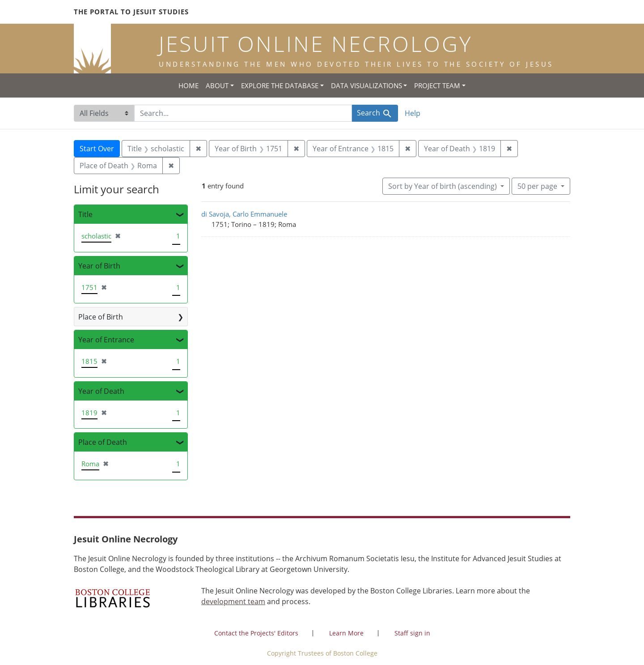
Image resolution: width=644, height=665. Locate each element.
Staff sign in (412, 633)
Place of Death (103, 442)
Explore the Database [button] (280, 85)
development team (233, 601)
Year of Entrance (106, 340)
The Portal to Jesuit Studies (131, 12)
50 (538, 186)
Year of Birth (99, 266)
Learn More (346, 633)
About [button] (217, 85)
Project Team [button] (437, 85)
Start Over (97, 149)
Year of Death (101, 391)
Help (413, 113)
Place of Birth (101, 317)
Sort (443, 186)
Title (85, 214)
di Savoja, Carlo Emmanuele (244, 214)
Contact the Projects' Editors (256, 633)
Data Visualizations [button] (366, 85)
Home (189, 85)
